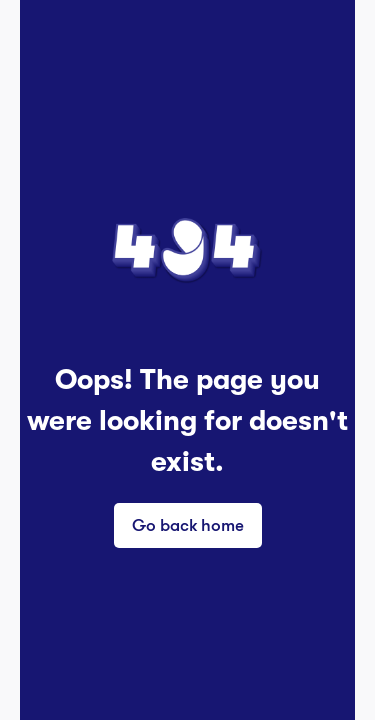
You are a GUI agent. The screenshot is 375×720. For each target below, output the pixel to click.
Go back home (188, 524)
